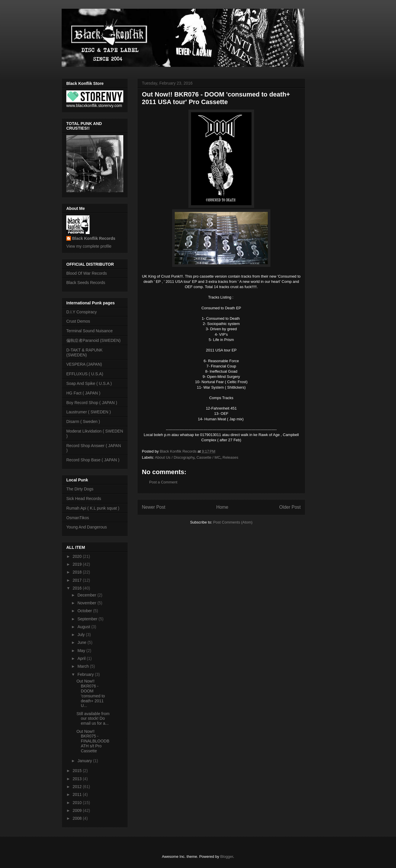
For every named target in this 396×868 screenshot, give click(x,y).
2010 (78, 803)
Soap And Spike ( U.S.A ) (89, 383)
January (85, 761)
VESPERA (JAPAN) (84, 364)
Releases (230, 457)
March (84, 666)
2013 (78, 779)
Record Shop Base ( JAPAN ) (93, 460)
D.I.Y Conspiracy (82, 312)
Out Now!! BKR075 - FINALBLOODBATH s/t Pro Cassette (93, 741)
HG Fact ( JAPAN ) (83, 393)
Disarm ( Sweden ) (83, 422)
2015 (78, 771)
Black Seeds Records (86, 283)
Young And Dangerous (87, 527)
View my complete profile (89, 246)
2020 (78, 556)
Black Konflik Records (94, 238)
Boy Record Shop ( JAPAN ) (92, 403)
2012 (78, 787)
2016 (78, 588)
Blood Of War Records (87, 273)
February (86, 674)
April (82, 658)
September (88, 619)
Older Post (290, 507)
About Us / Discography (175, 457)
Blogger (226, 857)
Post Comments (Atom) (233, 522)
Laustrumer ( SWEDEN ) (89, 412)
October (85, 611)
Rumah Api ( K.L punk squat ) (93, 508)
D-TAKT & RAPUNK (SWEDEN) (84, 352)
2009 (78, 810)
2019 (78, 564)
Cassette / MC (208, 457)
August (84, 627)
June (82, 642)
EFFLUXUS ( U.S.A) (85, 374)
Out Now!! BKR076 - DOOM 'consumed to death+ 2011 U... (91, 693)
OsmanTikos (78, 518)
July (82, 635)
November (87, 603)
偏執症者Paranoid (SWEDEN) (93, 340)
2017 (78, 580)
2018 (78, 572)
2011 (78, 794)
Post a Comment (163, 482)
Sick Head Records (84, 499)
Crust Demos (78, 321)
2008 (78, 818)
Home (222, 507)
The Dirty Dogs (80, 489)
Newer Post (154, 507)
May (82, 651)
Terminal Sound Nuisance (90, 331)
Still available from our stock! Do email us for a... (93, 719)
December (87, 595)
